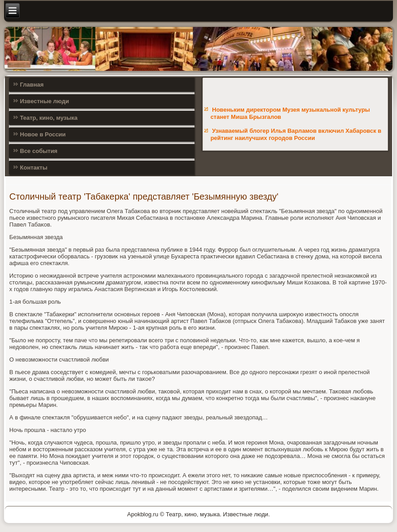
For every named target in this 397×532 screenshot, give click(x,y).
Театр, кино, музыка (49, 118)
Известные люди (45, 101)
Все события (39, 151)
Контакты (34, 168)
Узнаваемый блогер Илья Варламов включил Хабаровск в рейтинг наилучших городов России (296, 134)
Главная (32, 85)
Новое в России (43, 134)
